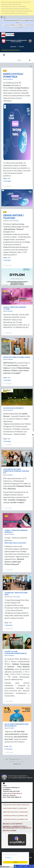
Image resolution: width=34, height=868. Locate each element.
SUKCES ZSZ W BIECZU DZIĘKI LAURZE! (17, 357)
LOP (9, 178)
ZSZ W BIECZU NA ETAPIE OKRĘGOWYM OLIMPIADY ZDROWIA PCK (16, 471)
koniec (22, 761)
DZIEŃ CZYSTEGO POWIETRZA (13, 75)
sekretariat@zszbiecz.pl (20, 27)
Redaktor (10, 79)
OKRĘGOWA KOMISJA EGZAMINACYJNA (15, 819)
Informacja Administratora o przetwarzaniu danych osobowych (17, 827)
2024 (5, 341)
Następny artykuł (15, 761)
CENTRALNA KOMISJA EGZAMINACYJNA (15, 816)
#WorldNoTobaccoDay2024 (15, 543)
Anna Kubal (15, 221)
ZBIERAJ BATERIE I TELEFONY (13, 217)
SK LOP (11, 578)
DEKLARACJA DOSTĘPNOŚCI (13, 824)
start (7, 759)
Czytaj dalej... (7, 181)
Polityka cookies (9, 830)
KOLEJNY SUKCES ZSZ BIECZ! (13, 408)
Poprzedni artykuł (14, 759)
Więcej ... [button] (10, 858)
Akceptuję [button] (15, 862)
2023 (6, 637)
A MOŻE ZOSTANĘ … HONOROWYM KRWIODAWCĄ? (16, 652)
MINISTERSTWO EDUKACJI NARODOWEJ (16, 812)
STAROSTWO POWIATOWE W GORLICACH (16, 805)
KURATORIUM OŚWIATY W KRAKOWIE (15, 808)
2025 (5, 71)
